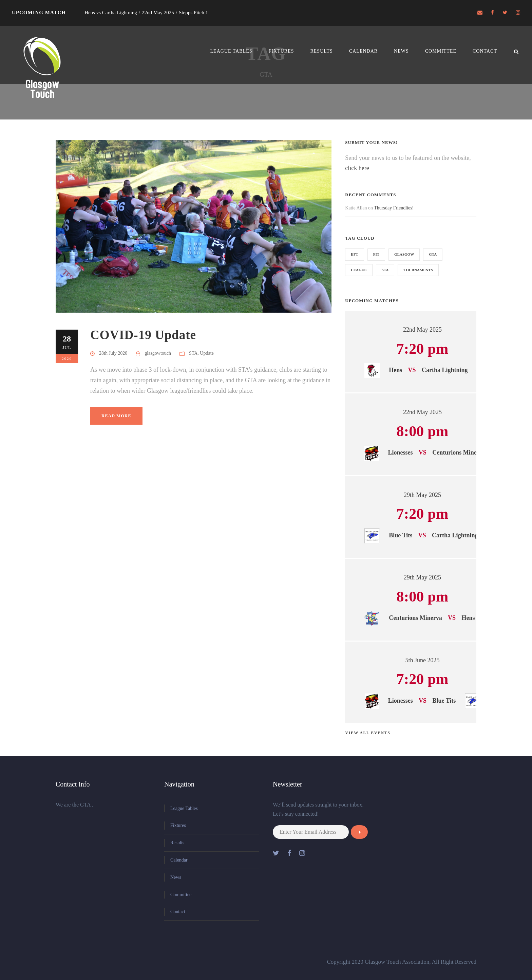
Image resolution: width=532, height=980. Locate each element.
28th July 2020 (113, 353)
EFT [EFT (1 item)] (354, 254)
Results (321, 51)
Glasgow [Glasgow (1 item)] (404, 254)
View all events (368, 733)
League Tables (231, 51)
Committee (441, 51)
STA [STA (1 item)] (385, 270)
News (401, 51)
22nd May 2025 (422, 330)
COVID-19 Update (143, 335)
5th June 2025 (422, 660)
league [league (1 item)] (359, 270)
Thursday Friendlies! (394, 208)
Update (207, 353)
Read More (116, 416)
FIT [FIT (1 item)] (376, 254)
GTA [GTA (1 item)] (433, 254)
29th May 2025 (422, 495)
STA (193, 353)
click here (357, 168)
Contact (485, 51)
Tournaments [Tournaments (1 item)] (418, 270)
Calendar (363, 51)
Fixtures (281, 51)
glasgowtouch (158, 353)
